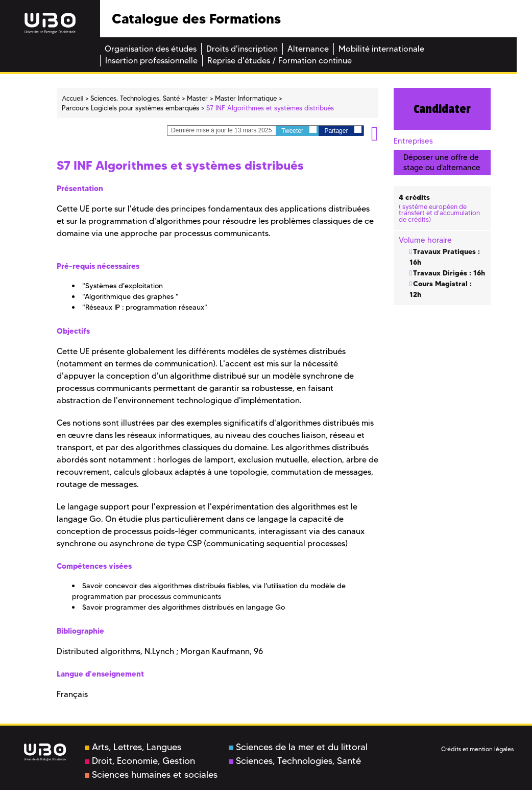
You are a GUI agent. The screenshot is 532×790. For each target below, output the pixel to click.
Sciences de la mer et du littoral (298, 747)
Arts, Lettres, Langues (133, 747)
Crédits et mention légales (477, 749)
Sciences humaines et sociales (151, 775)
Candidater (442, 109)
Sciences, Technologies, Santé (295, 761)
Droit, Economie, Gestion (140, 761)
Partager (343, 130)
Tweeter (299, 130)
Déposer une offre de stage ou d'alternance (442, 162)
